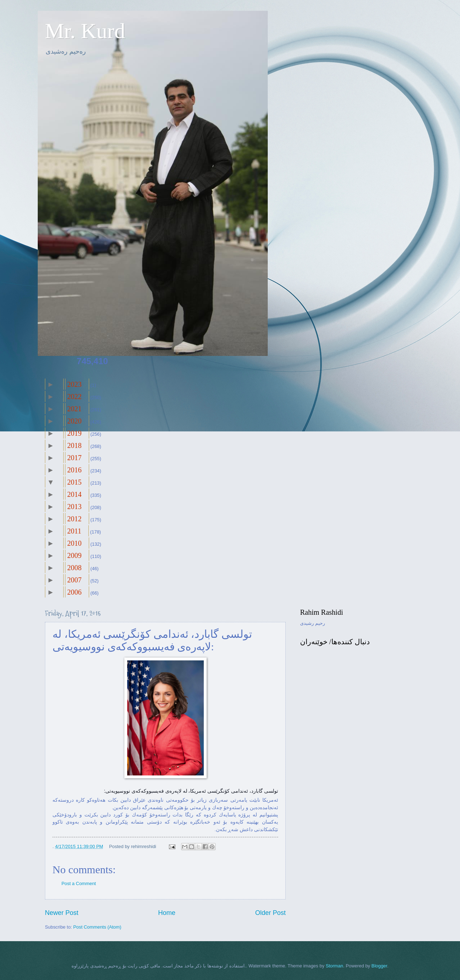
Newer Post (62, 913)
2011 (74, 531)
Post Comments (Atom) (97, 927)
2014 (74, 494)
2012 (74, 519)
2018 (74, 445)
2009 (74, 555)
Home (167, 913)
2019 (74, 433)
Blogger (379, 966)
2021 (74, 409)
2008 (74, 568)
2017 (74, 458)
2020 (74, 421)
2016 (74, 470)
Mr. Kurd (85, 31)
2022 (74, 397)
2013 (74, 507)
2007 (74, 580)
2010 (74, 543)
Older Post (270, 913)
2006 (74, 592)
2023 (74, 384)
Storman (334, 966)
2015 (74, 482)
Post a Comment (79, 883)
